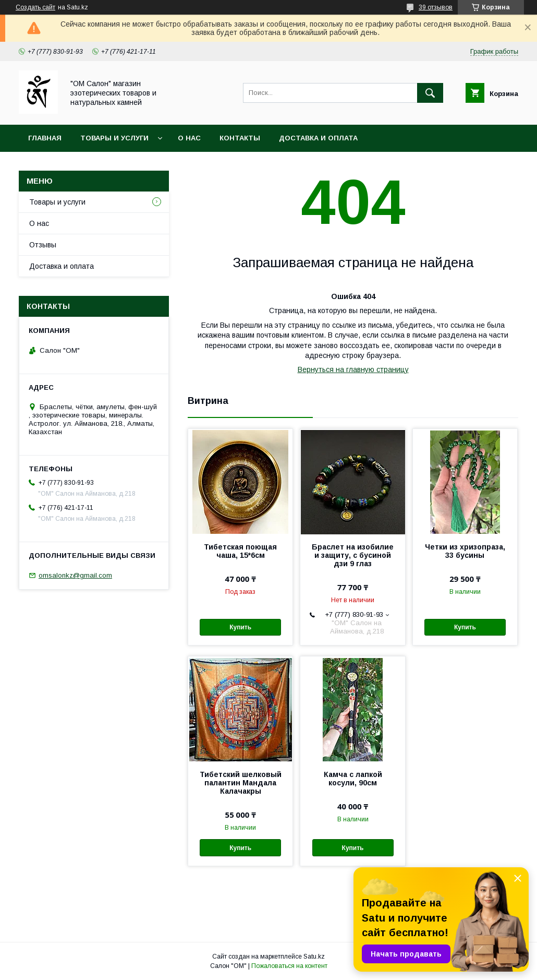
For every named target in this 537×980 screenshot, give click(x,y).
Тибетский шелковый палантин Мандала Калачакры (241, 783)
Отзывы (43, 245)
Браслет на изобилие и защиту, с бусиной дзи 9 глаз (353, 555)
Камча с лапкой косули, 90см (353, 779)
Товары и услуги (114, 138)
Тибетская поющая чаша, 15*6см (240, 551)
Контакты (240, 138)
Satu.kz (314, 957)
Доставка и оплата (318, 138)
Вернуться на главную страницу (353, 369)
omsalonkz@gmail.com (75, 575)
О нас (189, 138)
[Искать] (430, 93)
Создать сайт (35, 7)
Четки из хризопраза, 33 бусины (465, 551)
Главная (45, 138)
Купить (240, 627)
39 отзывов (436, 7)
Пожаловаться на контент (289, 966)
